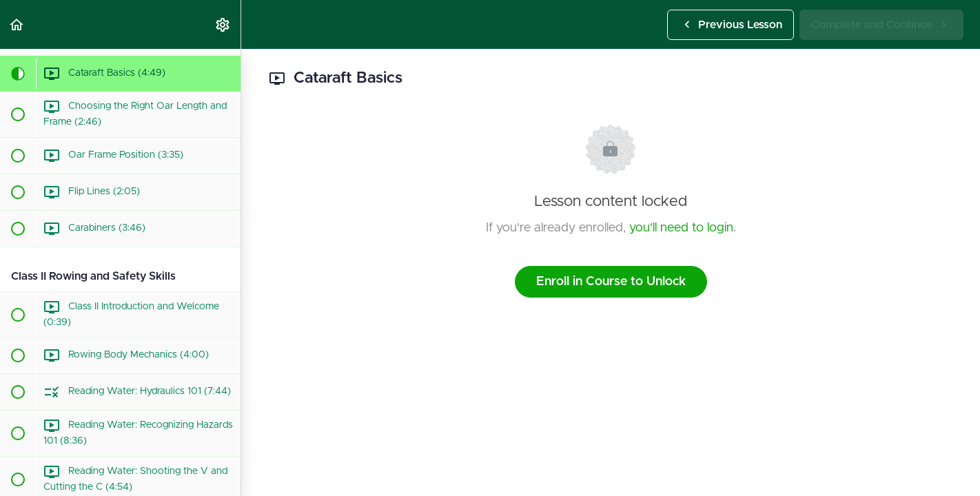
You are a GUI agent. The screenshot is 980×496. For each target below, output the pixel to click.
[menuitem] (223, 24)
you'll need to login (681, 228)
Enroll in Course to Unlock (611, 282)
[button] (17, 24)
